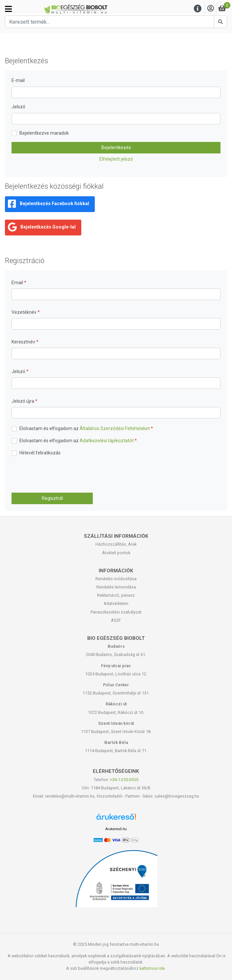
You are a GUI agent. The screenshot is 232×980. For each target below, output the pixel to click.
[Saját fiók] (211, 9)
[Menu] (198, 9)
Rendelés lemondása (116, 587)
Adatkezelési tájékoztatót (107, 441)
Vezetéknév (25, 312)
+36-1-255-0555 (124, 780)
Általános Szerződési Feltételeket (115, 428)
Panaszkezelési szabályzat (116, 612)
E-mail (18, 80)
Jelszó (18, 107)
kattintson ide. (153, 968)
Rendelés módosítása (116, 579)
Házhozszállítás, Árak (116, 544)
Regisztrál (52, 498)
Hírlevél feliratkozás (40, 453)
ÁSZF (116, 620)
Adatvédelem (116, 603)
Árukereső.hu (116, 829)
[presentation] (62, 475)
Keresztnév (24, 342)
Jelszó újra (23, 401)
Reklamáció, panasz (116, 595)
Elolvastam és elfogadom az (86, 428)
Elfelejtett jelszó (116, 159)
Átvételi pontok (116, 553)
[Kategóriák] (8, 9)
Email (18, 283)
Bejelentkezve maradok (44, 133)
